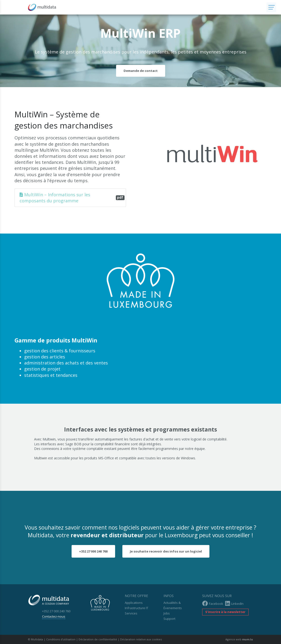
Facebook (213, 603)
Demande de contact (141, 71)
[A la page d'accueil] (133, 7)
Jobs (167, 613)
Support (169, 619)
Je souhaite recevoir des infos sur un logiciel (166, 551)
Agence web (233, 639)
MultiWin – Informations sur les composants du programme (72, 198)
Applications (134, 603)
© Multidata (36, 639)
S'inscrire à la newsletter (225, 612)
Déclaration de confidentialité (98, 639)
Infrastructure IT (137, 608)
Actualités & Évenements (173, 605)
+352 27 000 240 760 (93, 551)
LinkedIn (234, 603)
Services (131, 613)
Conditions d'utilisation (61, 639)
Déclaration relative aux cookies (141, 639)
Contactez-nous (54, 616)
